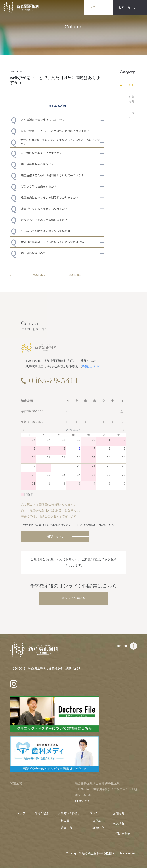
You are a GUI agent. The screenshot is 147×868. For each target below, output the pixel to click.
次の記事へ (87, 275)
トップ (21, 813)
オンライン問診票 (74, 598)
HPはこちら (83, 801)
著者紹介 (98, 828)
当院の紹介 (41, 813)
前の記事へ (28, 275)
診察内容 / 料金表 (69, 813)
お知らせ (119, 813)
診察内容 (66, 828)
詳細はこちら (91, 367)
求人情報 (119, 823)
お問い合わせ (55, 536)
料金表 (65, 821)
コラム (94, 813)
